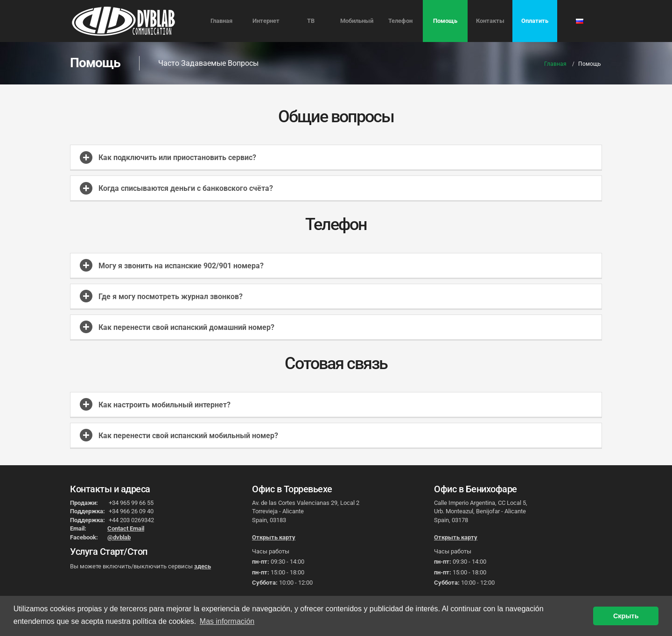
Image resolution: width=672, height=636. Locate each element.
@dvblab (119, 537)
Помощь (445, 21)
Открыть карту (274, 537)
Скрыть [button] (626, 616)
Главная (221, 21)
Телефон (400, 21)
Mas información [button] (227, 621)
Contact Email (126, 528)
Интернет (266, 21)
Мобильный (357, 21)
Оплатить (535, 21)
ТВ (311, 21)
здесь (203, 566)
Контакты (490, 21)
